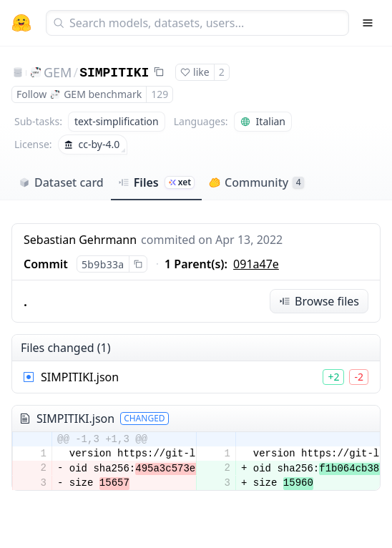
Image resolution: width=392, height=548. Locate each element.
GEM (58, 72)
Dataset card (61, 182)
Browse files (319, 301)
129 (160, 94)
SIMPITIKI (114, 73)
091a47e (256, 264)
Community (256, 182)
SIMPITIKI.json (80, 377)
